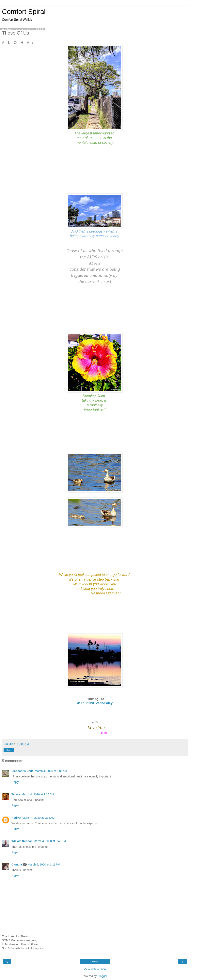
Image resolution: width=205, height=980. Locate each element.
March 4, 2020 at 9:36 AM (39, 818)
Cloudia (17, 865)
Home (95, 962)
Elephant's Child (23, 771)
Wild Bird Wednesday (95, 703)
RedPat (16, 818)
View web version (95, 969)
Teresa (16, 794)
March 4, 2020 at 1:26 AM (38, 794)
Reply (15, 782)
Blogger (102, 976)
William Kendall (22, 841)
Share (9, 750)
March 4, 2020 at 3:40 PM (50, 841)
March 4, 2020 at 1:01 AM (51, 771)
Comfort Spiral (24, 12)
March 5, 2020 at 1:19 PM (44, 865)
